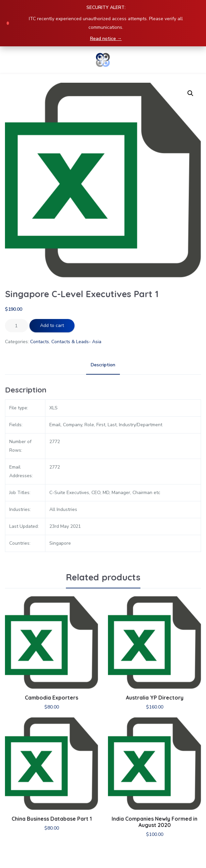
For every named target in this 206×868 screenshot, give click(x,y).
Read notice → (106, 39)
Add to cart (52, 325)
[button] (190, 93)
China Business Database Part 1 (52, 819)
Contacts (40, 342)
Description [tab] (103, 365)
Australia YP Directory (155, 698)
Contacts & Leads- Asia (76, 342)
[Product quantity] (17, 326)
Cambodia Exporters (51, 698)
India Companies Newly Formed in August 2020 (154, 822)
